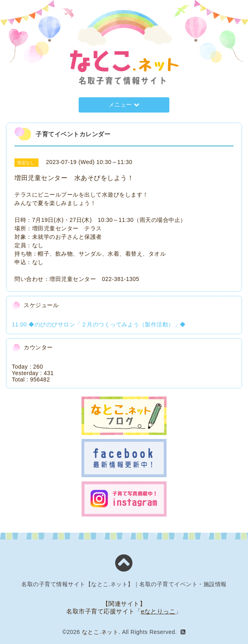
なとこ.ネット (100, 632)
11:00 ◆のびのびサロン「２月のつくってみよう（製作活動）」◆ (99, 324)
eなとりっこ (158, 611)
